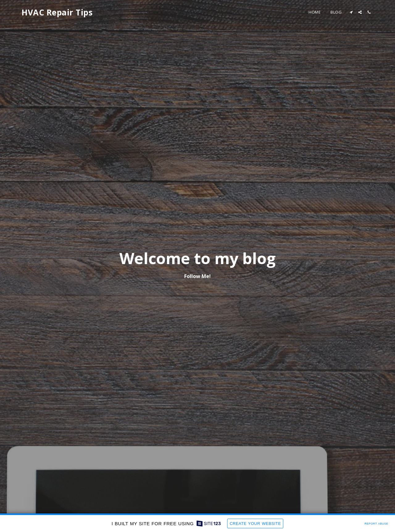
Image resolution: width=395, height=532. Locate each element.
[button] (351, 12)
